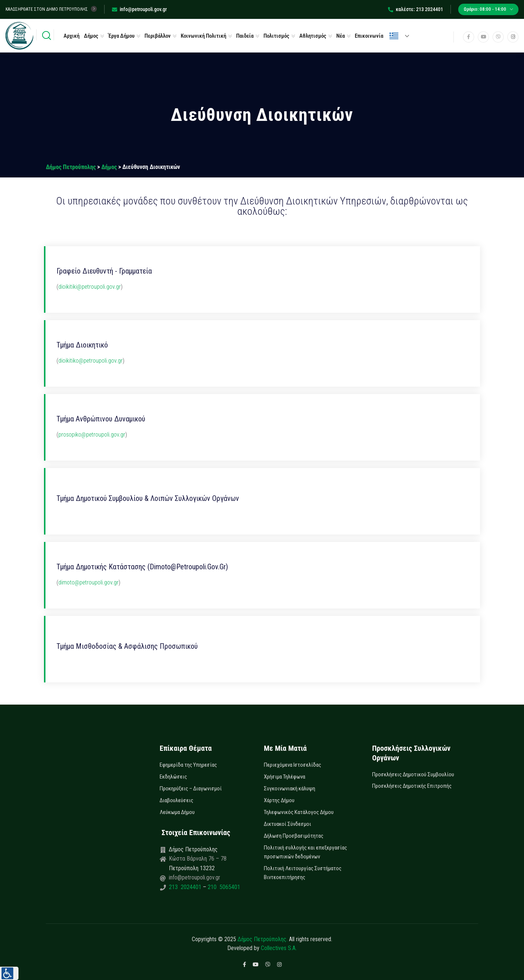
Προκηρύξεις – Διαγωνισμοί (191, 789)
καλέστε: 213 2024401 (416, 9)
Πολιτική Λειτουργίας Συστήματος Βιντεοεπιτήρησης (303, 873)
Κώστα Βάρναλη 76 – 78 (198, 859)
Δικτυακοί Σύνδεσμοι (287, 824)
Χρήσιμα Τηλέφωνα (285, 777)
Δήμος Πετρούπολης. (263, 939)
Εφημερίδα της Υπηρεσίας (188, 765)
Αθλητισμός (313, 36)
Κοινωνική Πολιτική (203, 36)
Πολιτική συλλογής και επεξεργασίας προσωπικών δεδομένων (305, 852)
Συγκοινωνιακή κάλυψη (290, 789)
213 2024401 (186, 887)
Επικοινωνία (369, 36)
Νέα (341, 36)
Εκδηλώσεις (173, 777)
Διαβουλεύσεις (176, 800)
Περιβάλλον (158, 36)
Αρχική (72, 36)
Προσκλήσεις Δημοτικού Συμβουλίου (413, 774)
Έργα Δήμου (121, 36)
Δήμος (91, 36)
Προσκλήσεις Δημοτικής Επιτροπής (412, 786)
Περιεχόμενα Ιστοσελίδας (292, 765)
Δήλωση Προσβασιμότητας (294, 836)
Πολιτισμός (276, 36)
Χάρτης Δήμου (279, 800)
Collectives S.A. (279, 948)
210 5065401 (223, 887)
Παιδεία (245, 36)
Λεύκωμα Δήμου (177, 812)
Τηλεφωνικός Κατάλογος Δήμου (299, 812)
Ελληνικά (394, 36)
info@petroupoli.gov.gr (139, 9)
